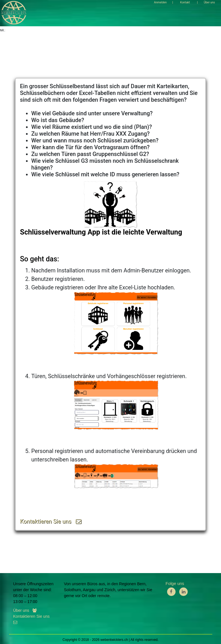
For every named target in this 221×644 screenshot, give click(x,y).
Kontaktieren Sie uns (51, 521)
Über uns (25, 610)
